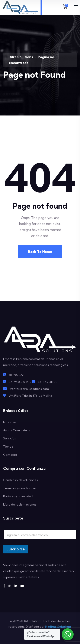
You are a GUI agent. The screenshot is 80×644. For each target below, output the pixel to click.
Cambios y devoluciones (20, 480)
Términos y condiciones (20, 488)
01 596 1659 (17, 375)
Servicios (9, 438)
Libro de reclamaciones (20, 504)
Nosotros (10, 422)
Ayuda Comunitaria (17, 430)
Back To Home (40, 252)
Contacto (10, 455)
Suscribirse (16, 549)
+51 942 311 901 (48, 382)
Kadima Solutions (58, 627)
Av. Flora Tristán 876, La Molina (31, 396)
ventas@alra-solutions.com (29, 389)
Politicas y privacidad (18, 496)
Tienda (8, 447)
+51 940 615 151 (19, 382)
